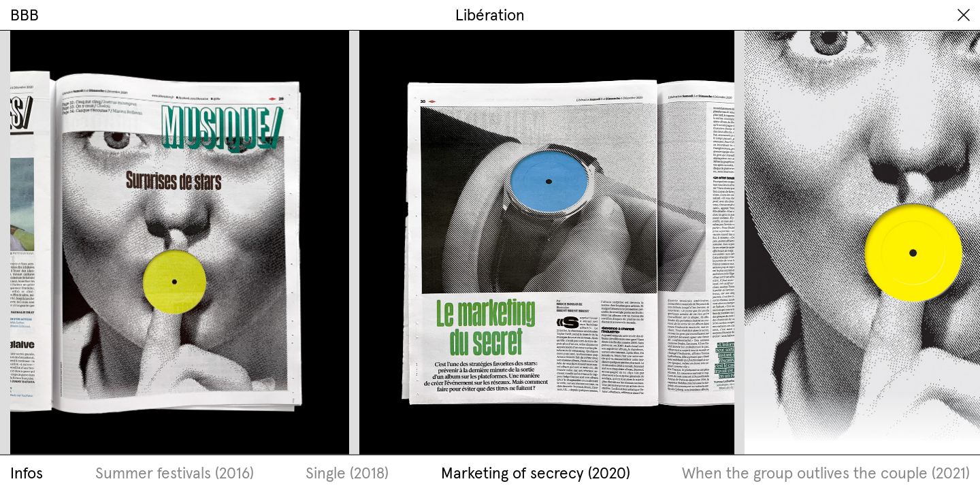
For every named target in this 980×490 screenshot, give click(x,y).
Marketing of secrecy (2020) (536, 473)
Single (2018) (347, 473)
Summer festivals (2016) (175, 473)
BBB (24, 15)
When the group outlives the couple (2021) (826, 473)
